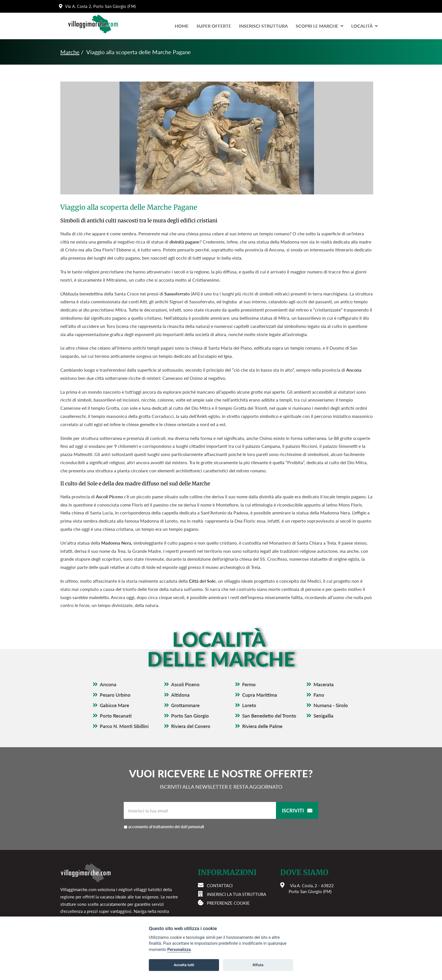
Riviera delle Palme (262, 726)
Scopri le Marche (320, 26)
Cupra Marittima (260, 695)
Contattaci (220, 885)
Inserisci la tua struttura (237, 894)
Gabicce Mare (114, 705)
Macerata (324, 684)
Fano (319, 695)
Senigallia (323, 716)
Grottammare (185, 705)
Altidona (180, 695)
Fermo (249, 684)
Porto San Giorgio (190, 716)
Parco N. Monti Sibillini (124, 726)
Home (182, 26)
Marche (70, 52)
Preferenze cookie (228, 903)
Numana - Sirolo (331, 705)
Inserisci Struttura (263, 26)
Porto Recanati (116, 716)
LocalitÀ (364, 26)
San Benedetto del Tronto (269, 716)
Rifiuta (258, 965)
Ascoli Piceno (185, 684)
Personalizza (179, 950)
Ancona (108, 684)
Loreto (249, 705)
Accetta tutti (184, 965)
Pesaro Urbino (115, 695)
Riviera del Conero (191, 726)
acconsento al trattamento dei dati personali (166, 827)
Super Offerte (214, 26)
